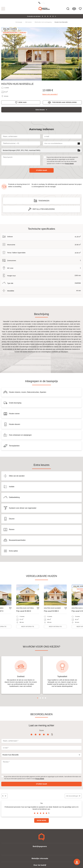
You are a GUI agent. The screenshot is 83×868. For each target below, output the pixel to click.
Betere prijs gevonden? (50, 94)
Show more (41, 820)
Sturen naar (41, 170)
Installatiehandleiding (44, 209)
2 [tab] (40, 698)
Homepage (19, 22)
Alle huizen (28, 22)
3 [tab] (43, 698)
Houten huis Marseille (61, 22)
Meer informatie (28, 627)
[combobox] (41, 755)
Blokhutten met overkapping (43, 22)
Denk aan (22, 102)
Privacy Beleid (69, 163)
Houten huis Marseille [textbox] (11, 755)
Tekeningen (44, 201)
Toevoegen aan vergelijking (64, 102)
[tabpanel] (21, 675)
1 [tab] (38, 698)
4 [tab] (45, 698)
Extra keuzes (40, 110)
